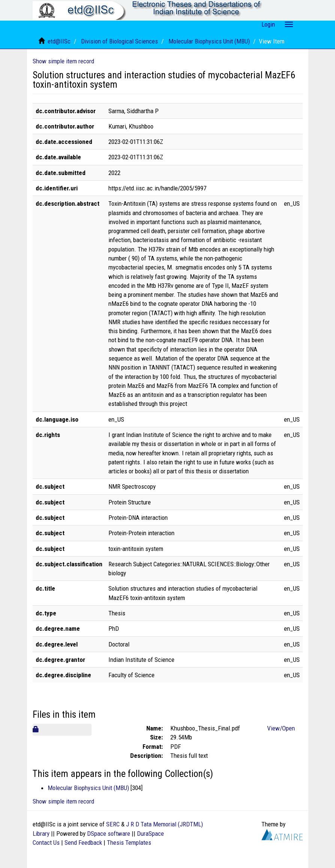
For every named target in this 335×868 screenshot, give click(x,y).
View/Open (281, 728)
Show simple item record (63, 61)
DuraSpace (150, 834)
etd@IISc (59, 41)
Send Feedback (83, 843)
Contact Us (46, 843)
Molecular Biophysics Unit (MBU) (209, 41)
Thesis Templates (129, 843)
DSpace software (109, 834)
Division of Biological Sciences (119, 41)
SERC (113, 824)
